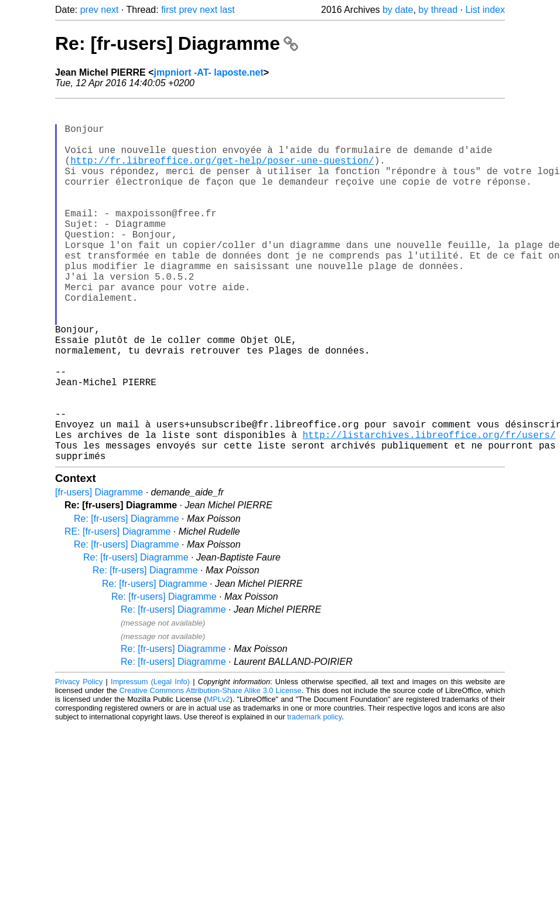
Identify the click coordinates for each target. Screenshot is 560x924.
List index (485, 10)
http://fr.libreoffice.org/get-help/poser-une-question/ (222, 174)
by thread (438, 10)
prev (89, 10)
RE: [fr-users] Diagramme (117, 611)
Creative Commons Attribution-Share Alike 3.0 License (211, 770)
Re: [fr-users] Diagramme (177, 43)
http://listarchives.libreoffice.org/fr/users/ (429, 509)
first (169, 10)
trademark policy (314, 796)
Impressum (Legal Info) (150, 761)
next (110, 10)
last (228, 10)
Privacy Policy (79, 761)
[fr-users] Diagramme (99, 572)
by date (398, 10)
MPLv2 (218, 779)
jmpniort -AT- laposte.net (209, 72)
